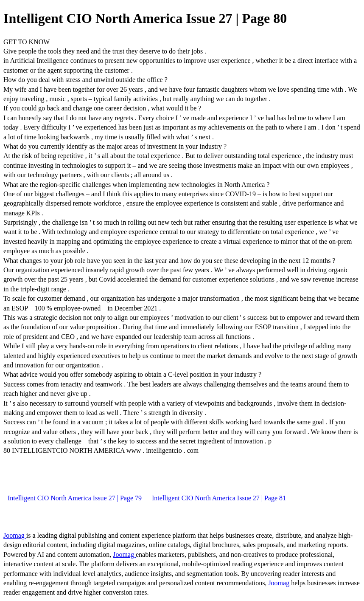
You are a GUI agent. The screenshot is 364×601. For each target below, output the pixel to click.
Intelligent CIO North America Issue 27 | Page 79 (75, 498)
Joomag (15, 535)
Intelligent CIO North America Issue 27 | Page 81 (219, 498)
